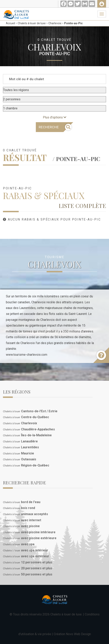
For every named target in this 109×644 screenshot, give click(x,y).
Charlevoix (55, 23)
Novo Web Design (78, 634)
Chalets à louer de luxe (32, 23)
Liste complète (82, 206)
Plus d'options (55, 117)
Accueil (10, 23)
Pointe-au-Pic (73, 23)
